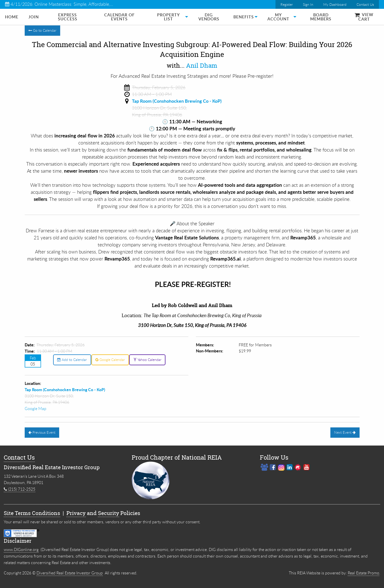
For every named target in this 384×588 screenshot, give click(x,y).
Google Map (36, 409)
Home (12, 17)
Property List (168, 17)
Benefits (244, 17)
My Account (278, 17)
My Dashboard (335, 4)
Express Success (68, 17)
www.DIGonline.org (21, 549)
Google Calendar (110, 360)
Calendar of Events (119, 17)
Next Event (345, 432)
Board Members (321, 17)
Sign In (308, 4)
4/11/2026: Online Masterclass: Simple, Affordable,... (59, 4)
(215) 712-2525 (20, 489)
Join (34, 17)
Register (287, 4)
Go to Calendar (42, 30)
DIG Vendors (209, 17)
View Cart (364, 17)
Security (109, 513)
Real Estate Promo (363, 573)
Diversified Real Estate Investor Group (70, 573)
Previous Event (42, 432)
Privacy (76, 513)
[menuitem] (12, 17)
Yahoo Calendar (147, 360)
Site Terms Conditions (32, 513)
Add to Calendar (72, 360)
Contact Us (365, 4)
